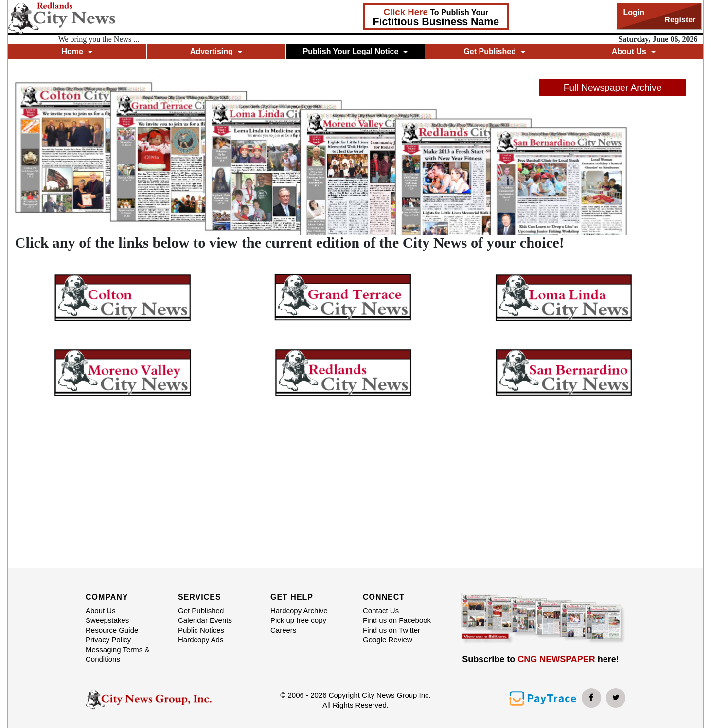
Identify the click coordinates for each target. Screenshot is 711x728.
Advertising (216, 51)
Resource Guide (112, 630)
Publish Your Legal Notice (355, 51)
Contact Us (381, 610)
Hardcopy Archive (299, 610)
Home (77, 51)
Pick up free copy (298, 620)
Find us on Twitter (391, 630)
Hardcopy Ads (201, 640)
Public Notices (201, 630)
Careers (283, 630)
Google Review (388, 640)
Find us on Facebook (397, 620)
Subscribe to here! (541, 659)
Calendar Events (205, 620)
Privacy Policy (108, 640)
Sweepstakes (107, 620)
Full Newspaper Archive (613, 87)
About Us (634, 51)
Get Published (494, 51)
